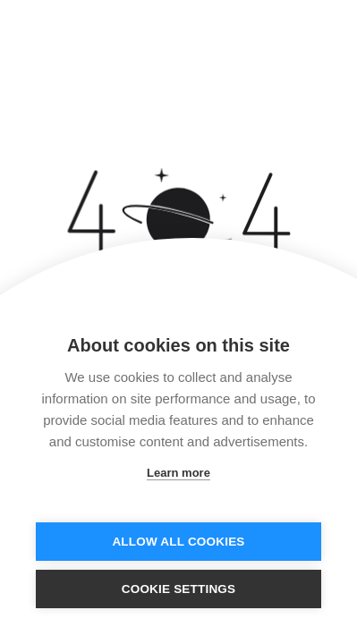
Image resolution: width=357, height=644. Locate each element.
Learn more (178, 473)
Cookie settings (179, 589)
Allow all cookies (178, 542)
